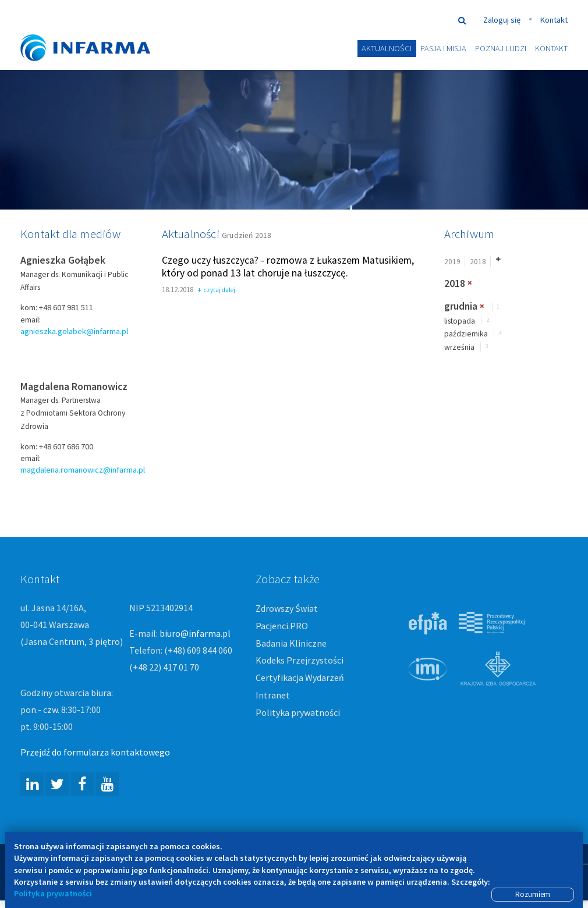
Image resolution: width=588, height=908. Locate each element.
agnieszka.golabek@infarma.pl (74, 332)
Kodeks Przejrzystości (300, 661)
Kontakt (554, 20)
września (459, 348)
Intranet (273, 696)
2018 (478, 262)
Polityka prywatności (298, 713)
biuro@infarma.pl (195, 634)
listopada (460, 322)
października (466, 334)
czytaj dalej (216, 291)
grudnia (461, 307)
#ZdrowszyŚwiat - (96, 31)
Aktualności (387, 48)
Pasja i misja (443, 48)
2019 (452, 262)
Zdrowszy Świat (287, 609)
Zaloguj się (502, 20)
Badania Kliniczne (291, 644)
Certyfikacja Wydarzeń (300, 678)
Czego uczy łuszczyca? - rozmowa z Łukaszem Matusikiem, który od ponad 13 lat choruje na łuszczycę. (288, 267)
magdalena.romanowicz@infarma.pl (83, 470)
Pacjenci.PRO (282, 626)
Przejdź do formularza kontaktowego (95, 753)
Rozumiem (533, 894)
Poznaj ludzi (501, 48)
